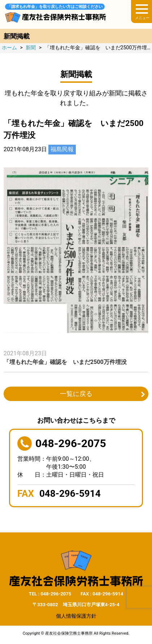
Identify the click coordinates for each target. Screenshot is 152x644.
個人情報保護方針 (76, 616)
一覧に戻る (76, 394)
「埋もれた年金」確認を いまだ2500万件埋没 (65, 362)
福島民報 (62, 149)
